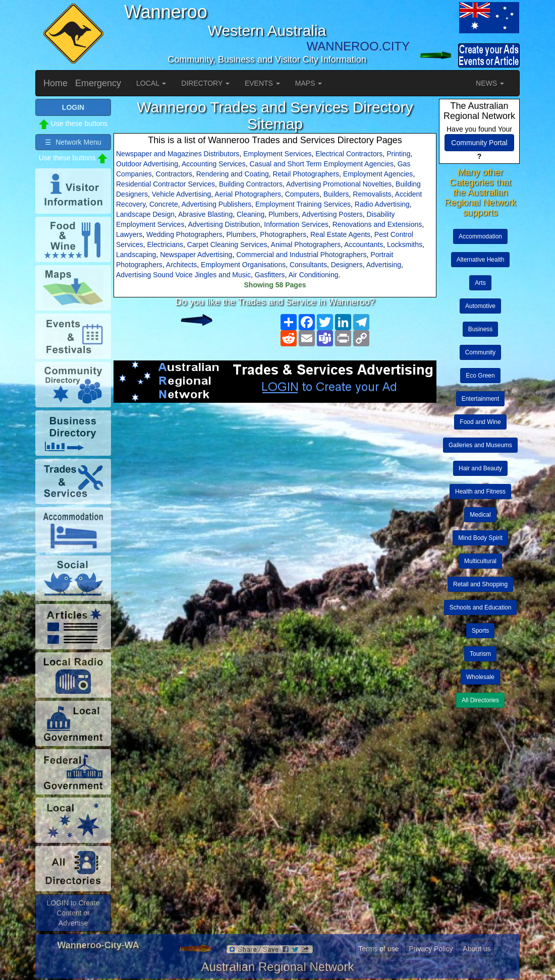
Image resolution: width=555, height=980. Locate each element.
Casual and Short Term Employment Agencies (322, 164)
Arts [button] (480, 283)
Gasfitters (270, 275)
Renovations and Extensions (377, 224)
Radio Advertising (382, 204)
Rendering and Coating (233, 174)
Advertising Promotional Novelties (339, 184)
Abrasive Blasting (205, 214)
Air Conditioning (314, 275)
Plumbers (283, 214)
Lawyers (129, 234)
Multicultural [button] (480, 561)
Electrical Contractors (349, 154)
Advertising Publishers (217, 204)
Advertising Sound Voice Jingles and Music (183, 275)
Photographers (283, 234)
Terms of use (378, 949)
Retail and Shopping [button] (480, 584)
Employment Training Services (303, 204)
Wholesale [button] (480, 677)
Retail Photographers (306, 174)
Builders (336, 194)
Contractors (174, 174)
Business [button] (481, 329)
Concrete (164, 204)
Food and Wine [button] (480, 422)
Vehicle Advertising (182, 194)
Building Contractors (251, 184)
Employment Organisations (243, 265)
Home (55, 83)
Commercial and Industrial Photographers (301, 255)
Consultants (308, 265)
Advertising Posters (332, 214)
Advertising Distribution (224, 224)
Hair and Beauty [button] (480, 468)
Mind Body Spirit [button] (480, 538)
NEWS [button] (490, 83)
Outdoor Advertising (147, 164)
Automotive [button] (480, 306)
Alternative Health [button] (481, 260)
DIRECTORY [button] (205, 83)
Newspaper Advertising (196, 255)
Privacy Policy (431, 949)
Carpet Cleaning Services (227, 244)
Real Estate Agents (340, 234)
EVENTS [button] (262, 83)
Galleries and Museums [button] (480, 445)
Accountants (364, 244)
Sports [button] (481, 631)
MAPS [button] (309, 83)
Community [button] (481, 352)
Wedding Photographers (184, 234)
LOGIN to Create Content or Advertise (73, 913)
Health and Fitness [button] (480, 492)
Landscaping (136, 255)
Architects (181, 265)
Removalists (372, 194)
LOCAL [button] (151, 83)
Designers (347, 265)
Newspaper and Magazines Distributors (178, 154)
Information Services (296, 224)
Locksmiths (405, 244)
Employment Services (277, 154)
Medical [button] (480, 515)
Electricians (165, 244)
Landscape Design (145, 214)
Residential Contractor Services (165, 184)
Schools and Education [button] (481, 607)
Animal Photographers (306, 244)
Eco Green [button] (480, 376)
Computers (302, 194)
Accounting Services (214, 164)
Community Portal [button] (479, 143)
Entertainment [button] (481, 399)
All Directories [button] (480, 700)
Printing (398, 154)
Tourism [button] (480, 654)
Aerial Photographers (248, 194)
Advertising (384, 265)
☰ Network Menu (73, 142)
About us (477, 949)
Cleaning (251, 214)
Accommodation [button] (480, 236)
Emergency (98, 83)
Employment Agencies (378, 174)
